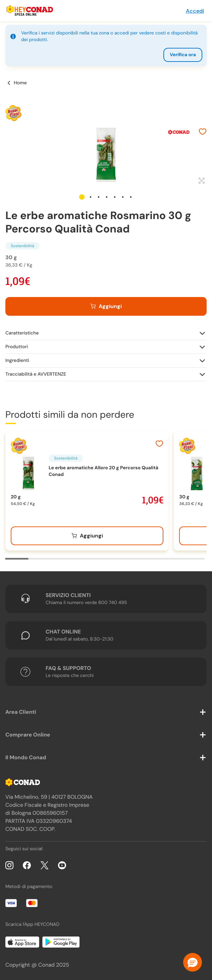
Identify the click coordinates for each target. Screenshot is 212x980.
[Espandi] (201, 181)
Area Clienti (21, 712)
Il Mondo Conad (26, 757)
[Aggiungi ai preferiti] (203, 132)
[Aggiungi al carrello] (106, 306)
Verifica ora (183, 55)
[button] (82, 197)
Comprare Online (28, 735)
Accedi (195, 11)
